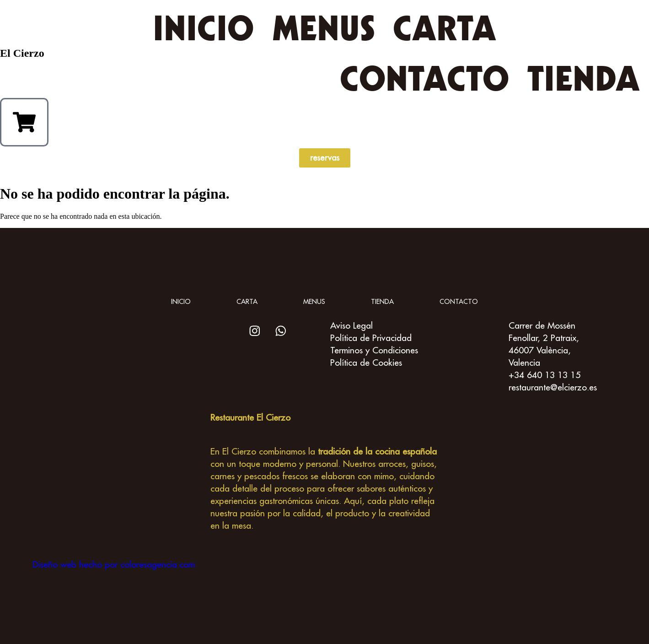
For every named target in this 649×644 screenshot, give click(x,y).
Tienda (584, 78)
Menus (323, 28)
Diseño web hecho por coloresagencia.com (114, 564)
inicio (203, 28)
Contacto (424, 78)
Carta (445, 28)
